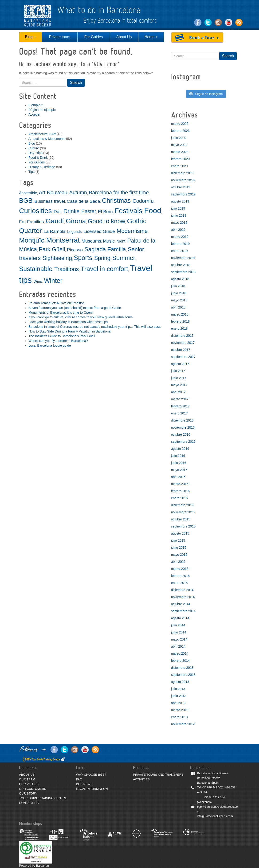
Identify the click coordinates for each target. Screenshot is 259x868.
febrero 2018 (180, 321)
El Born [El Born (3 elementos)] (105, 212)
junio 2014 (179, 632)
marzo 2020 (180, 152)
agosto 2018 (180, 279)
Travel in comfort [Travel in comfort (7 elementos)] (104, 269)
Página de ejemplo (42, 110)
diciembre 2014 (182, 590)
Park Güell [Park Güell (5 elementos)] (52, 249)
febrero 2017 (180, 406)
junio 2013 (179, 696)
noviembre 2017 (183, 343)
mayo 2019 (179, 223)
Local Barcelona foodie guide (50, 345)
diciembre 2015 (182, 505)
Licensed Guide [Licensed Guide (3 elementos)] (99, 231)
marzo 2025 (180, 124)
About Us (124, 37)
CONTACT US (29, 803)
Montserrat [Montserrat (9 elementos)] (63, 240)
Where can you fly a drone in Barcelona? (58, 341)
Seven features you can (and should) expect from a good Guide (75, 308)
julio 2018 (178, 286)
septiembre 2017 (183, 357)
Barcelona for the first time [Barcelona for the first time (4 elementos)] (119, 193)
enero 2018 (179, 329)
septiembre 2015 (183, 526)
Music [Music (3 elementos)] (109, 241)
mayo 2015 (179, 555)
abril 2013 (178, 703)
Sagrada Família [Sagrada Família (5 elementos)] (105, 249)
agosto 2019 (180, 201)
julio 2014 (178, 625)
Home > (151, 37)
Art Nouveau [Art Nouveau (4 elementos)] (53, 193)
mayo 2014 (179, 639)
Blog (30, 37)
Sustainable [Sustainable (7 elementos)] (36, 269)
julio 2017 (178, 371)
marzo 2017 (180, 399)
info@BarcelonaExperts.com (215, 816)
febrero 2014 (180, 661)
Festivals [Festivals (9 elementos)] (129, 211)
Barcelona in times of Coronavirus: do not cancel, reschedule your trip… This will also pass (94, 327)
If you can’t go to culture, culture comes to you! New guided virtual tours (81, 317)
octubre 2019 (181, 187)
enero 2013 (179, 717)
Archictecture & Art (42, 134)
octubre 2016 (181, 434)
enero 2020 (179, 166)
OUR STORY (28, 793)
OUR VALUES (29, 784)
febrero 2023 (180, 131)
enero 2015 (179, 583)
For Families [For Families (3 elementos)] (31, 222)
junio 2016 (179, 463)
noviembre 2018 (183, 258)
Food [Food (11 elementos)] (153, 211)
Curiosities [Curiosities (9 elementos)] (35, 211)
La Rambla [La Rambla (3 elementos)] (54, 231)
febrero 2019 (180, 244)
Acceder (34, 114)
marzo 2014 (180, 653)
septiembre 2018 (183, 272)
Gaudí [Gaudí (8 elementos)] (55, 221)
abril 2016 (178, 477)
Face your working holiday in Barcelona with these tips (68, 322)
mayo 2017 (179, 385)
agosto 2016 (180, 449)
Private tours (60, 37)
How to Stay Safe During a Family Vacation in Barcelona (69, 331)
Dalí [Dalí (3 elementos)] (58, 212)
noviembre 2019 (183, 180)
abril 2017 (178, 392)
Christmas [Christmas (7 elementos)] (116, 201)
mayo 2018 (179, 300)
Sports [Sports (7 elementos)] (83, 258)
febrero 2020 (180, 159)
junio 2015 (179, 548)
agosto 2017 (180, 364)
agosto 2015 (180, 533)
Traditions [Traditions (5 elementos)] (67, 269)
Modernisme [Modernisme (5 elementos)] (132, 231)
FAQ (79, 779)
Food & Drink (38, 158)
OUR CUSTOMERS (33, 789)
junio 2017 (179, 378)
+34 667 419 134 (214, 797)
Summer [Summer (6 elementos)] (124, 258)
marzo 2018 (180, 314)
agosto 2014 (180, 618)
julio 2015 (178, 540)
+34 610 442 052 (212, 787)
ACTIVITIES (141, 779)
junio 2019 (179, 215)
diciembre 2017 (182, 336)
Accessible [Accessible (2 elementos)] (28, 193)
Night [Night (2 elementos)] (121, 241)
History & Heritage (42, 167)
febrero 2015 (180, 576)
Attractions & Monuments (47, 139)
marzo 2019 (180, 237)
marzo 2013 (180, 710)
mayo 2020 (179, 145)
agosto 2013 (180, 682)
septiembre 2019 (183, 194)
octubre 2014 (181, 604)
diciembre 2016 (182, 420)
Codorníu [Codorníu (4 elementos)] (143, 201)
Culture (34, 148)
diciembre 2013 (182, 668)
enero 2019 (179, 251)
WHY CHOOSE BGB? (91, 775)
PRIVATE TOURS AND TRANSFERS (158, 775)
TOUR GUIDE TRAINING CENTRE (43, 798)
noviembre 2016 (183, 427)
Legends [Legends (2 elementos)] (74, 232)
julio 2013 (178, 689)
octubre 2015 (181, 519)
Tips (31, 172)
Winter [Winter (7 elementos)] (53, 281)
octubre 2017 (181, 350)
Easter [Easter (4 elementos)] (89, 211)
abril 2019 (178, 230)
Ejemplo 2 (36, 105)
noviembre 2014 (183, 597)
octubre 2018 (181, 265)
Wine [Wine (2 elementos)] (38, 282)
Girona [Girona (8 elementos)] (76, 221)
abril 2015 (178, 562)
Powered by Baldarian (34, 866)
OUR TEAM (27, 779)
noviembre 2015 (183, 512)
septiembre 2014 (183, 611)
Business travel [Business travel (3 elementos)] (50, 201)
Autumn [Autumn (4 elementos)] (78, 193)
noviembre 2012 (183, 724)
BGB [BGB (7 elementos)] (26, 201)
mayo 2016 (179, 470)
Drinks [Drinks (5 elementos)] (71, 211)
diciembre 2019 (182, 173)
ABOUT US (27, 775)
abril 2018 (178, 307)
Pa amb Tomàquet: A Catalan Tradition (57, 303)
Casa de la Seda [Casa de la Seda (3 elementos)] (83, 201)
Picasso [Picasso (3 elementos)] (75, 250)
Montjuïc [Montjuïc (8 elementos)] (32, 240)
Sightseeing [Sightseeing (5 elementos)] (57, 258)
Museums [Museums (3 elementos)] (91, 241)
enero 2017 (179, 413)
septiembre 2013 (183, 675)
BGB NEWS (84, 784)
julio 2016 (178, 456)
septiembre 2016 (183, 442)
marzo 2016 (180, 484)
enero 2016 (179, 498)
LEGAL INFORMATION (92, 789)
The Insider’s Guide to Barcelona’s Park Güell (62, 336)
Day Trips (35, 153)
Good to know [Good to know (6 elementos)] (106, 221)
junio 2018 (179, 293)
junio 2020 (179, 138)
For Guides (93, 37)
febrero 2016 (180, 491)
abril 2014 (178, 646)
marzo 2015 (180, 569)
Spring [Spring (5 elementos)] (102, 258)
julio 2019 (178, 208)
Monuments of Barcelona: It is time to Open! (61, 312)
